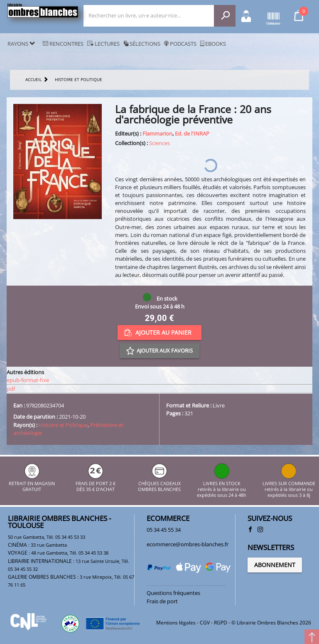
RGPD (221, 623)
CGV (205, 623)
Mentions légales (176, 623)
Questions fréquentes (173, 593)
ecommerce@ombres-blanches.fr (188, 544)
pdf (11, 389)
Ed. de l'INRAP (192, 133)
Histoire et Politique (63, 425)
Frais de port (162, 601)
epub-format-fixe (28, 380)
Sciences (159, 143)
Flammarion (157, 133)
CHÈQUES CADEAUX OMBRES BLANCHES (159, 483)
